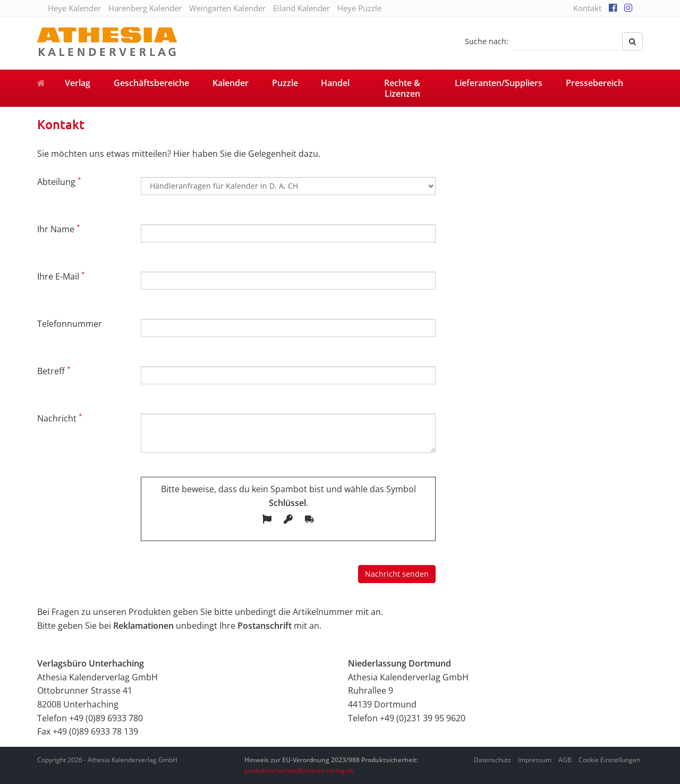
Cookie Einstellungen (609, 760)
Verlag (78, 83)
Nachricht (60, 418)
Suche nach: (487, 41)
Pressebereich (594, 83)
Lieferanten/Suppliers (499, 83)
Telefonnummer (70, 324)
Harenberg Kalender (145, 8)
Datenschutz (492, 760)
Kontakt (587, 8)
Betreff (54, 370)
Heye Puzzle (359, 8)
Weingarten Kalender (227, 8)
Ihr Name (59, 229)
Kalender (231, 83)
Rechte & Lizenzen (402, 88)
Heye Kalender (74, 8)
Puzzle (285, 83)
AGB (565, 760)
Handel (335, 83)
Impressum (535, 760)
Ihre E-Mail (61, 276)
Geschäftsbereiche (151, 83)
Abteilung (59, 181)
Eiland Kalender (301, 8)
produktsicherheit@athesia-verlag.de (299, 770)
